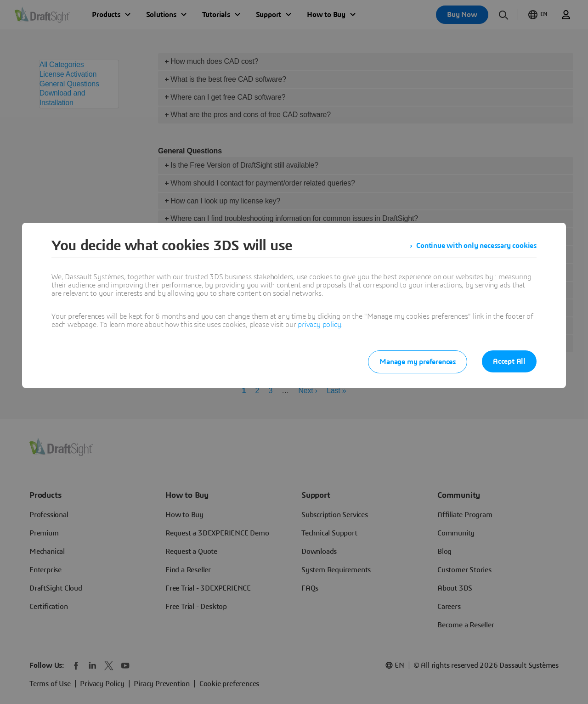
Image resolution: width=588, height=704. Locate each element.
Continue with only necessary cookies (476, 246)
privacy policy (319, 325)
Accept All (509, 361)
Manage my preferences (418, 362)
